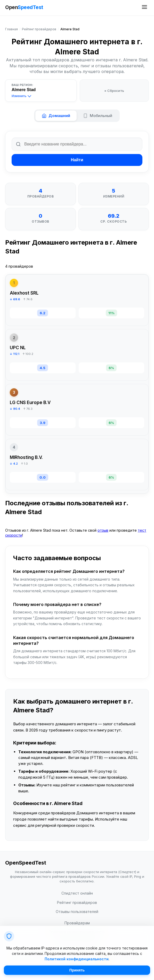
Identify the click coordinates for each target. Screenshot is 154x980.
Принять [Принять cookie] (77, 970)
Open (24, 8)
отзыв (103, 530)
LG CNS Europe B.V (30, 403)
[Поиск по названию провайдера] (77, 144)
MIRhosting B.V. (26, 457)
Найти (77, 160)
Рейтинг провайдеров (39, 29)
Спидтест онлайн (77, 893)
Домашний (56, 116)
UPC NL (18, 348)
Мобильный (98, 116)
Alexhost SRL (24, 293)
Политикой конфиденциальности (77, 959)
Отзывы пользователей (77, 912)
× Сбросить (114, 91)
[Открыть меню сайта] (144, 8)
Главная (11, 29)
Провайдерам (77, 923)
